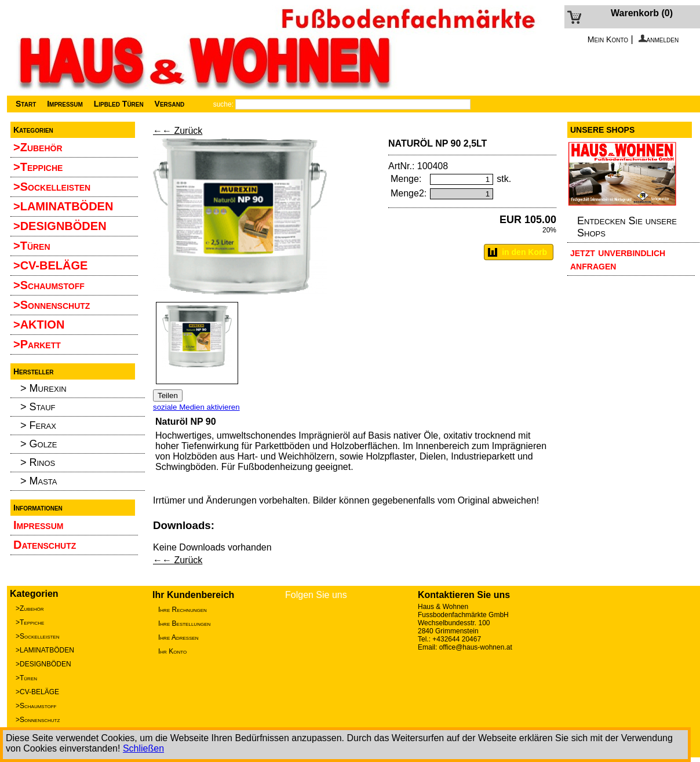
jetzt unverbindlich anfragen (618, 259)
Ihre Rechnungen (183, 610)
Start (26, 104)
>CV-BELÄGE (50, 265)
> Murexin (43, 388)
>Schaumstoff (49, 285)
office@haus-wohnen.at (476, 647)
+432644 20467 (457, 639)
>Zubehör (38, 147)
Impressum (64, 104)
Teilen (168, 395)
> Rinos (38, 462)
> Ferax (38, 425)
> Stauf (38, 407)
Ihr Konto (172, 651)
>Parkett (37, 344)
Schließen (143, 748)
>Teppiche (38, 167)
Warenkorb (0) (642, 13)
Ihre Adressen (178, 637)
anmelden (659, 39)
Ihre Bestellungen (184, 624)
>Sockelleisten (52, 187)
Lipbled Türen (118, 104)
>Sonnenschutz (52, 305)
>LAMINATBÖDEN (63, 206)
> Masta (39, 481)
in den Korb (524, 252)
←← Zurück (178, 131)
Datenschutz (45, 545)
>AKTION (39, 325)
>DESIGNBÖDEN (60, 226)
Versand (168, 104)
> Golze (39, 444)
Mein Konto (608, 39)
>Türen (32, 246)
